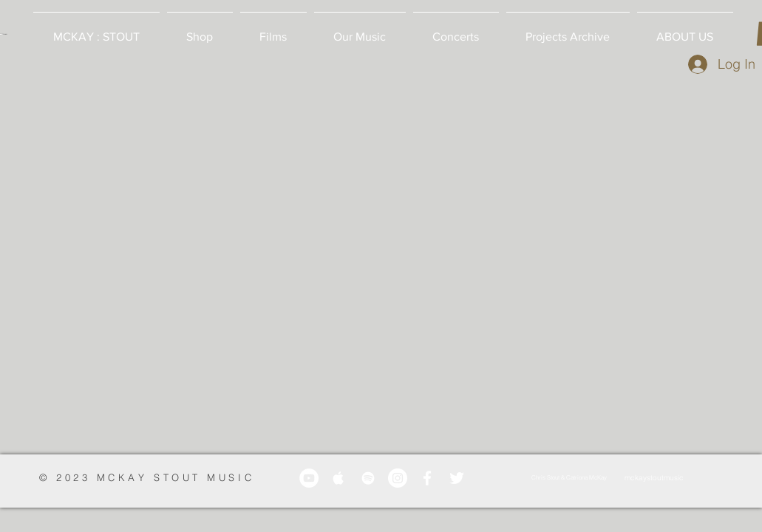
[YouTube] (309, 478)
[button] (200, 30)
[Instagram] (398, 478)
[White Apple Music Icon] (339, 478)
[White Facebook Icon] (427, 478)
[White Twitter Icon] (457, 478)
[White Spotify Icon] (368, 478)
